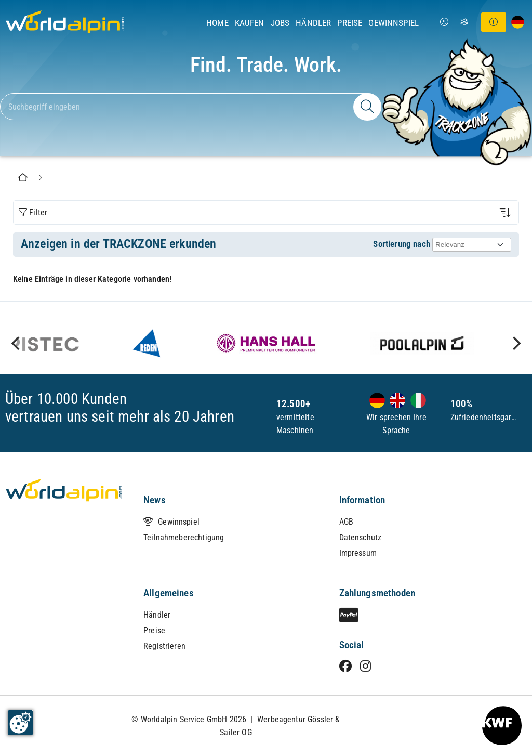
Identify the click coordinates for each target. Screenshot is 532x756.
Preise (350, 23)
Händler (313, 23)
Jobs (280, 23)
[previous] (17, 343)
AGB (346, 522)
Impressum (358, 553)
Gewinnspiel (394, 23)
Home (217, 23)
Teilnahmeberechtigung (184, 537)
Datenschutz (361, 537)
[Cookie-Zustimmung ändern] (20, 723)
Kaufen (250, 23)
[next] (515, 343)
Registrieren (164, 646)
